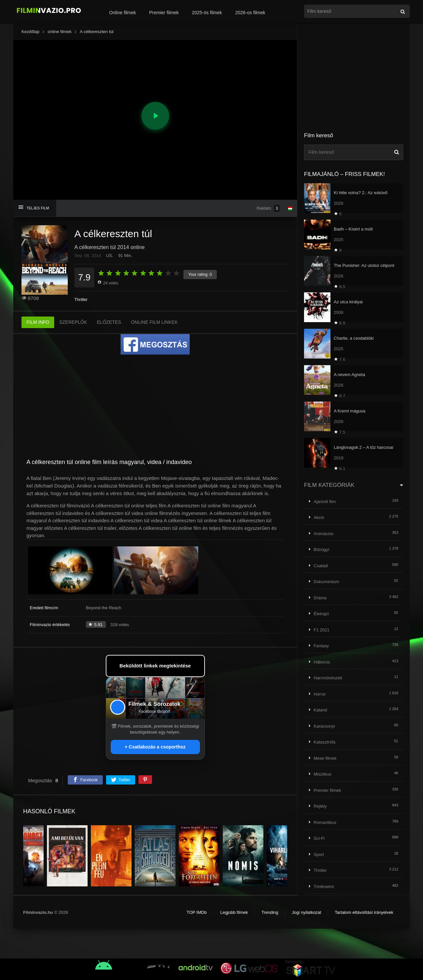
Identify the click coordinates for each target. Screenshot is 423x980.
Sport (319, 854)
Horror (320, 694)
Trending (270, 912)
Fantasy (321, 646)
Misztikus (322, 774)
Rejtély (320, 806)
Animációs (324, 534)
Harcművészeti (328, 678)
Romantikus (325, 822)
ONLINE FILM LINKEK (154, 322)
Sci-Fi (319, 838)
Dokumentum (326, 582)
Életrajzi (321, 614)
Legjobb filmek (234, 912)
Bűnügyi (321, 550)
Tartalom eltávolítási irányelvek (364, 912)
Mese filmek (325, 758)
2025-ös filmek (207, 13)
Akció (319, 517)
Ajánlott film (325, 502)
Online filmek (122, 13)
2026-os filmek (250, 13)
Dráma (320, 598)
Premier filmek (164, 13)
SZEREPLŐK (73, 322)
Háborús (322, 662)
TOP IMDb (196, 912)
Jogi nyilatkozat (307, 912)
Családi (321, 566)
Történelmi (324, 887)
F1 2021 (322, 630)
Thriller (81, 299)
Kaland (320, 710)
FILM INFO (38, 322)
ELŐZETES (109, 322)
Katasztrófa (325, 742)
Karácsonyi (324, 726)
